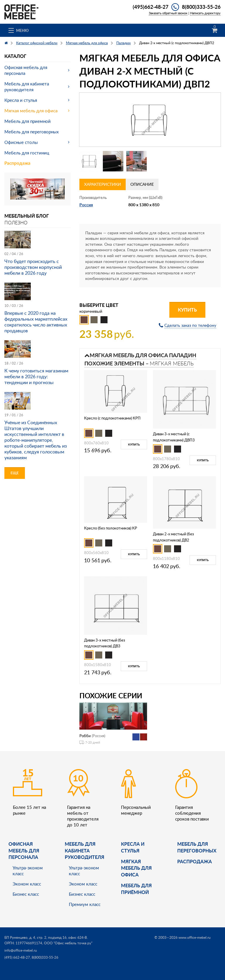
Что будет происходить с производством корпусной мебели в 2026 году (33, 267)
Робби (85, 736)
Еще (15, 473)
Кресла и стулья (21, 100)
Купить (187, 310)
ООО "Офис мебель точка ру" (68, 943)
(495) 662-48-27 (17, 957)
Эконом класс (27, 884)
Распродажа (17, 163)
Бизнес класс (26, 894)
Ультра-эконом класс (28, 871)
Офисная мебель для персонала (26, 70)
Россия (86, 205)
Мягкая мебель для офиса (31, 111)
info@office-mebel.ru (21, 950)
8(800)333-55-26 (201, 7)
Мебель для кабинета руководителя (27, 87)
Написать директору (205, 13)
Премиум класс (85, 904)
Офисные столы (21, 142)
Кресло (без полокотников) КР (111, 528)
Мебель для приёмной (136, 889)
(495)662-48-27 (151, 7)
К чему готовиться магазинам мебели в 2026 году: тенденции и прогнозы (36, 376)
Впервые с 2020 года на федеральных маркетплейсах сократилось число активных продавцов (36, 322)
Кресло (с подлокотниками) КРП (112, 418)
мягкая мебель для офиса (136, 868)
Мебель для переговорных (31, 132)
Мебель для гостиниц (27, 153)
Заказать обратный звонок (168, 13)
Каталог (15, 56)
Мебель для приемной (28, 121)
